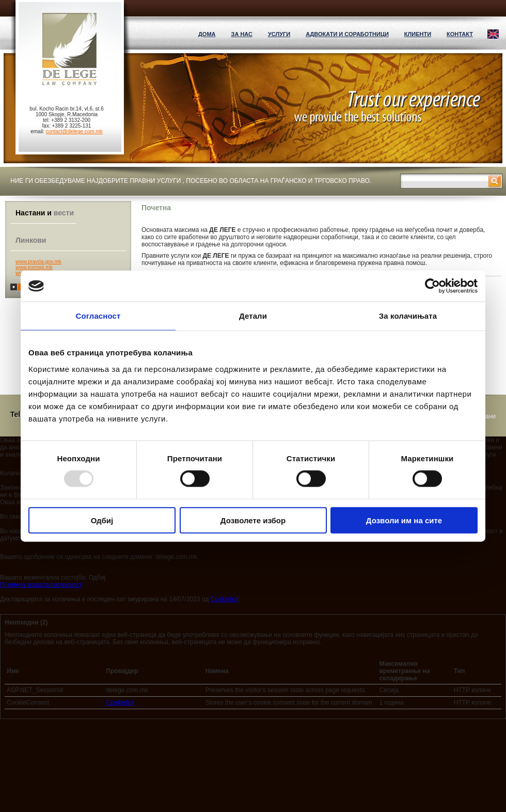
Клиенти (418, 34)
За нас (241, 34)
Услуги (279, 34)
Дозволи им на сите (404, 520)
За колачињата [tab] (408, 316)
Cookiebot (224, 599)
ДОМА (207, 34)
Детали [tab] (253, 316)
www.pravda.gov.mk (38, 262)
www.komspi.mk (34, 267)
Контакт (460, 34)
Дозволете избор (253, 520)
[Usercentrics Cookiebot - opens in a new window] (432, 286)
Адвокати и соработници (347, 34)
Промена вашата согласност (41, 585)
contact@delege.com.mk (74, 131)
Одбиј (102, 520)
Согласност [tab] (98, 316)
